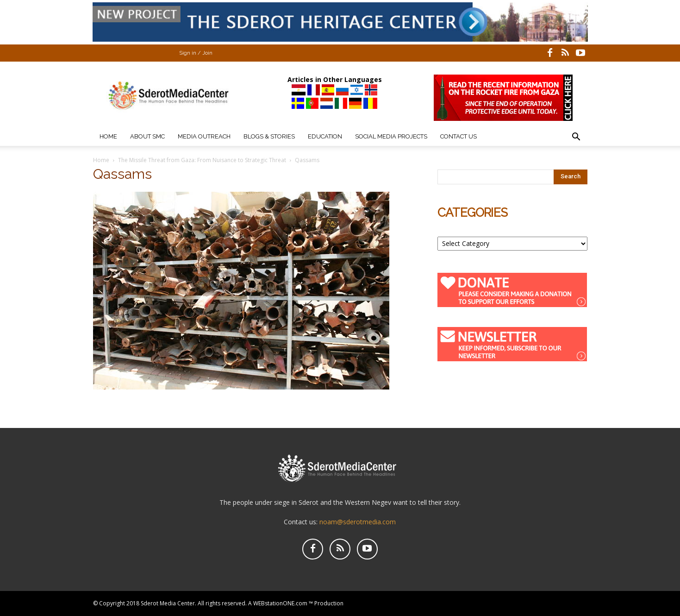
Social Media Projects (391, 136)
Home (108, 136)
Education (325, 136)
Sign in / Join (196, 53)
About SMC (147, 136)
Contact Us (459, 136)
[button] (576, 138)
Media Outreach (204, 136)
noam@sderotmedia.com (358, 522)
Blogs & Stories (269, 136)
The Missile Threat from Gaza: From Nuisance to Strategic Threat (202, 160)
